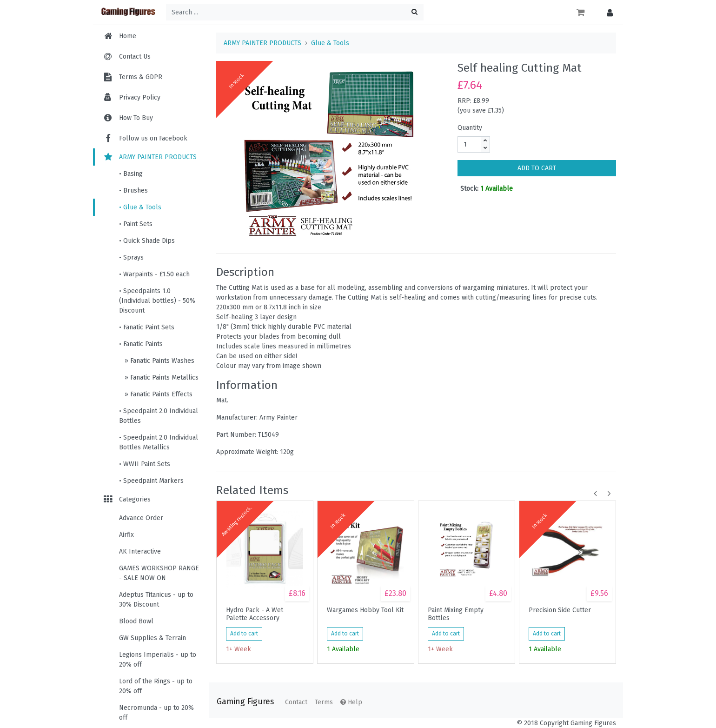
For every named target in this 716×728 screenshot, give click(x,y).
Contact (296, 702)
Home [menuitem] (128, 36)
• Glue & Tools (140, 207)
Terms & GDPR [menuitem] (141, 77)
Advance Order (141, 518)
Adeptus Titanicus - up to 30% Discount (156, 600)
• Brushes (133, 190)
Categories (126, 499)
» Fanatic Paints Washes (159, 361)
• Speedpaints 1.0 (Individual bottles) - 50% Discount (157, 301)
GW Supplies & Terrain (152, 638)
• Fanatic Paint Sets (147, 327)
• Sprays (131, 257)
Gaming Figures (245, 702)
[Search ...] (295, 12)
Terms (324, 702)
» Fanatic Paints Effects (158, 394)
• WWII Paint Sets (145, 464)
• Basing (131, 174)
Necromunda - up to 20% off (156, 713)
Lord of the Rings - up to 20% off (156, 686)
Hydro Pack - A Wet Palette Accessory (255, 614)
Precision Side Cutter (560, 610)
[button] (607, 12)
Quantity (470, 128)
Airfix (126, 535)
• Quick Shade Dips (147, 241)
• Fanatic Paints (141, 344)
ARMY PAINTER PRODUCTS (149, 157)
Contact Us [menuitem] (135, 57)
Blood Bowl (136, 621)
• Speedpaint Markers (151, 481)
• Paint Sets (136, 224)
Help (351, 702)
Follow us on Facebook (145, 138)
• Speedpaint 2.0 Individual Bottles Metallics (159, 442)
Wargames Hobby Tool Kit (365, 610)
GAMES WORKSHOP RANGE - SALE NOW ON (159, 573)
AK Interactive (140, 551)
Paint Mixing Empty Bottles (456, 614)
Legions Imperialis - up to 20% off (158, 660)
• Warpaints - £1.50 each (154, 274)
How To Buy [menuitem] (136, 118)
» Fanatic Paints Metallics (161, 377)
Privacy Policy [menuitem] (140, 97)
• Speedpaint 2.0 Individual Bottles (159, 416)
